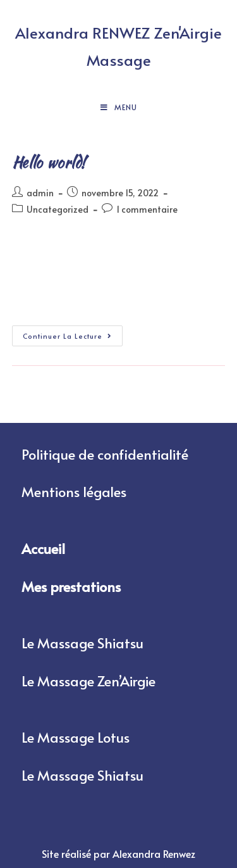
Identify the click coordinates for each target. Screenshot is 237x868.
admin (40, 193)
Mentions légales (74, 491)
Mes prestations (71, 586)
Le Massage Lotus (76, 737)
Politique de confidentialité (105, 454)
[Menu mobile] (119, 107)
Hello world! (49, 162)
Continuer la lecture (73, 333)
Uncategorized (58, 209)
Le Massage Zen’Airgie (88, 681)
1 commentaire (147, 209)
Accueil (43, 548)
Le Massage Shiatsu (82, 643)
